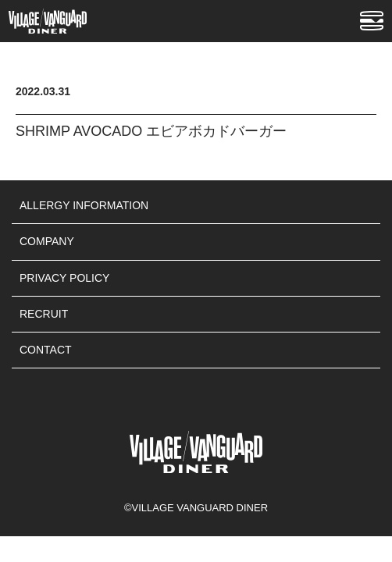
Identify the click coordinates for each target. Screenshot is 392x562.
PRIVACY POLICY (64, 278)
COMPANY (47, 241)
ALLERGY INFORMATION (84, 205)
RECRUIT (44, 314)
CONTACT (46, 350)
